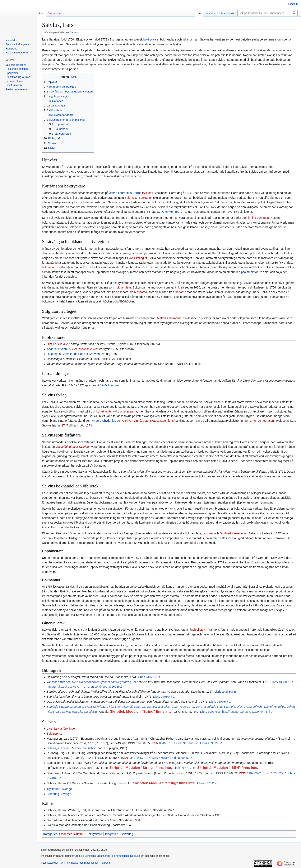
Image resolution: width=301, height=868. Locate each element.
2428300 (228, 692)
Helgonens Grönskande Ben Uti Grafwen (73, 354)
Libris (141, 677)
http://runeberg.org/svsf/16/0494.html (246, 712)
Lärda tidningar (109, 385)
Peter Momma (170, 212)
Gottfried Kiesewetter (233, 533)
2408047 (167, 697)
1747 (65, 425)
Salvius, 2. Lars (57, 748)
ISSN (155, 743)
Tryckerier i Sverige (59, 789)
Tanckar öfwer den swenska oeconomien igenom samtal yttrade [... (90, 682)
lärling (252, 218)
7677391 (187, 768)
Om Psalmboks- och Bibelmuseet (79, 863)
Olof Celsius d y (57, 344)
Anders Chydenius (59, 349)
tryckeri (147, 193)
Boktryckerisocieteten (138, 198)
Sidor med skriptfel (71, 834)
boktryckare (151, 39)
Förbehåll (106, 863)
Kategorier (50, 834)
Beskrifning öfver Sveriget (73, 447)
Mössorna (140, 292)
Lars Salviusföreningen (61, 729)
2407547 (223, 702)
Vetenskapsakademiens (158, 421)
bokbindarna (50, 267)
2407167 (151, 677)
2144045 (52, 778)
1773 (89, 425)
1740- (253, 421)
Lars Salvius (71, 32)
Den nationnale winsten (88, 349)
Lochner (208, 533)
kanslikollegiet (138, 258)
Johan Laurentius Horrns (125, 193)
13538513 (285, 682)
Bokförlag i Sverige (59, 794)
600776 (213, 712)
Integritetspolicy (50, 863)
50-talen (268, 421)
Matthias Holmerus (169, 318)
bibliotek (200, 630)
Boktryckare (94, 834)
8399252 (184, 758)
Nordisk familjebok (84, 748)
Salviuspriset (55, 734)
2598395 (214, 743)
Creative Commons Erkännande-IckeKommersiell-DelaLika (107, 856)
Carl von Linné (132, 421)
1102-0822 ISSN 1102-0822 (265, 773)
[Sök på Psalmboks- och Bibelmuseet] (268, 13)
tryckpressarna (128, 411)
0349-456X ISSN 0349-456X (147, 758)
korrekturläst (104, 411)
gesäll (266, 218)
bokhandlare (123, 287)
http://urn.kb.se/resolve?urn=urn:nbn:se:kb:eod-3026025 (83, 687)
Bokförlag (127, 834)
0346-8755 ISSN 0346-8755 (177, 743)
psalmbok (247, 272)
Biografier (111, 834)
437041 (210, 783)
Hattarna (181, 292)
